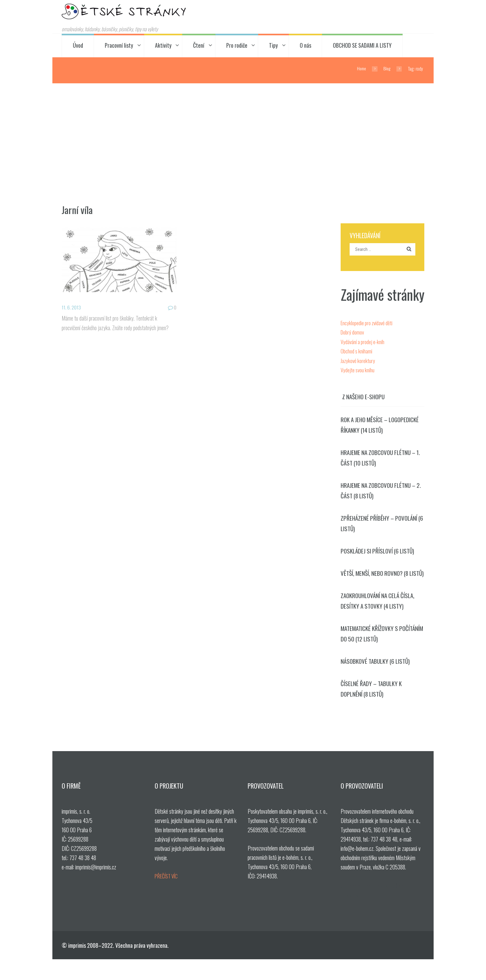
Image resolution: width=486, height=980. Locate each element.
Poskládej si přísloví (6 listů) (380, 555)
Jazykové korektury (358, 361)
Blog (386, 68)
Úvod (78, 46)
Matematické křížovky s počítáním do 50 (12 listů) (375, 652)
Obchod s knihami (357, 352)
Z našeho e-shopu (365, 396)
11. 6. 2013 (72, 307)
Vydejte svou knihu (358, 370)
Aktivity (163, 46)
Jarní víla (79, 209)
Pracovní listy (119, 46)
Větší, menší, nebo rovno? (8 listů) (377, 584)
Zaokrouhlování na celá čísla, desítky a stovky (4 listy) (380, 618)
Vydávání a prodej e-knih (363, 342)
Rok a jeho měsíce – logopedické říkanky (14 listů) (380, 425)
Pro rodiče (237, 46)
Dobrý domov (353, 333)
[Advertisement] (243, 130)
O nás (305, 46)
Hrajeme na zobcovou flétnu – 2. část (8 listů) (380, 493)
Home (360, 68)
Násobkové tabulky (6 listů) (378, 680)
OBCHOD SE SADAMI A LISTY (362, 46)
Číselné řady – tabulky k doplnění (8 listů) (373, 709)
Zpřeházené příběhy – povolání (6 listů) (381, 527)
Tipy (273, 46)
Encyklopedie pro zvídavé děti (368, 324)
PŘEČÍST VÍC (168, 897)
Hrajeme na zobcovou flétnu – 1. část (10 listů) (380, 459)
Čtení (199, 46)
